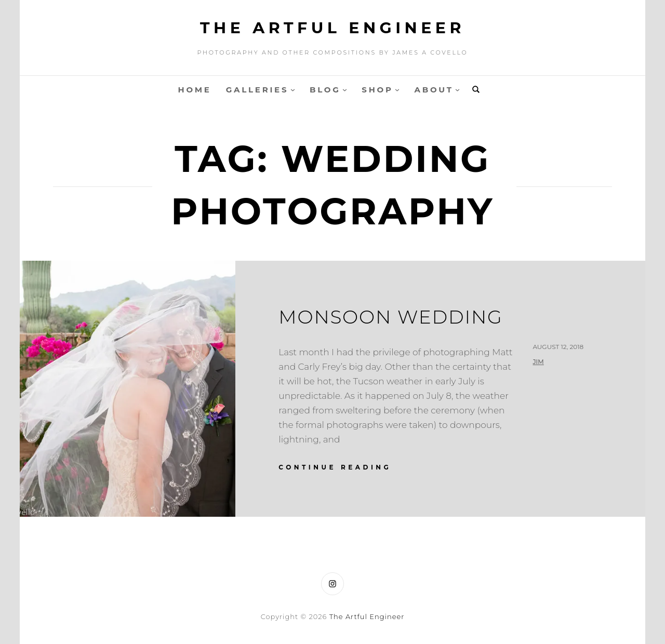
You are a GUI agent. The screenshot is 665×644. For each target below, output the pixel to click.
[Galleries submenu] (293, 90)
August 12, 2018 (558, 347)
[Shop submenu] (397, 90)
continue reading (335, 467)
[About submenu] (457, 90)
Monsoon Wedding (391, 317)
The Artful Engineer (332, 28)
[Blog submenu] (345, 90)
